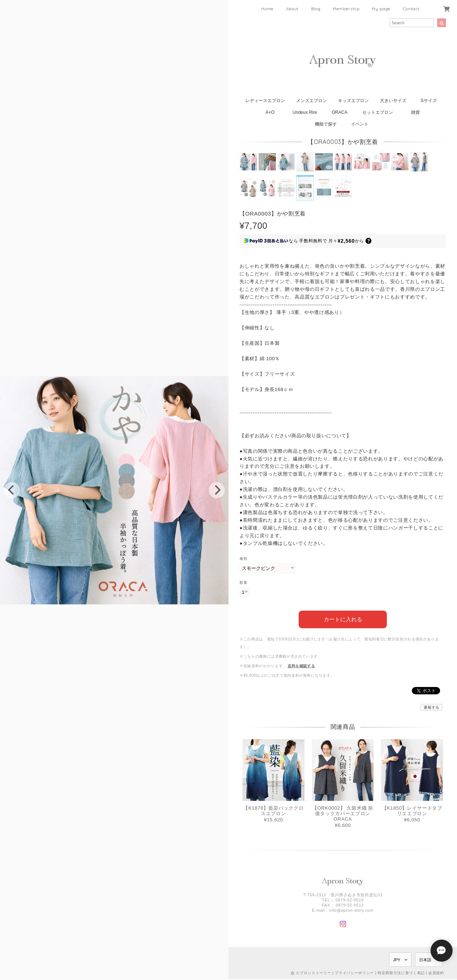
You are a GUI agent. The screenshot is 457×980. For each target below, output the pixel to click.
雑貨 (415, 112)
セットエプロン (378, 112)
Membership (346, 9)
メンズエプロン (312, 101)
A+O (270, 112)
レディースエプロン (265, 101)
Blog (316, 9)
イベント (360, 124)
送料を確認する (301, 665)
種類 (243, 559)
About (292, 9)
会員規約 (436, 973)
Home (267, 9)
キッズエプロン (353, 101)
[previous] (12, 490)
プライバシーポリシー (354, 973)
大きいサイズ (393, 101)
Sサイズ (429, 101)
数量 (243, 583)
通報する (431, 707)
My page (381, 9)
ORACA (340, 112)
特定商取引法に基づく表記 (401, 973)
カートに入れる (343, 619)
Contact (411, 9)
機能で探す (326, 124)
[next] (217, 490)
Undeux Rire (305, 112)
